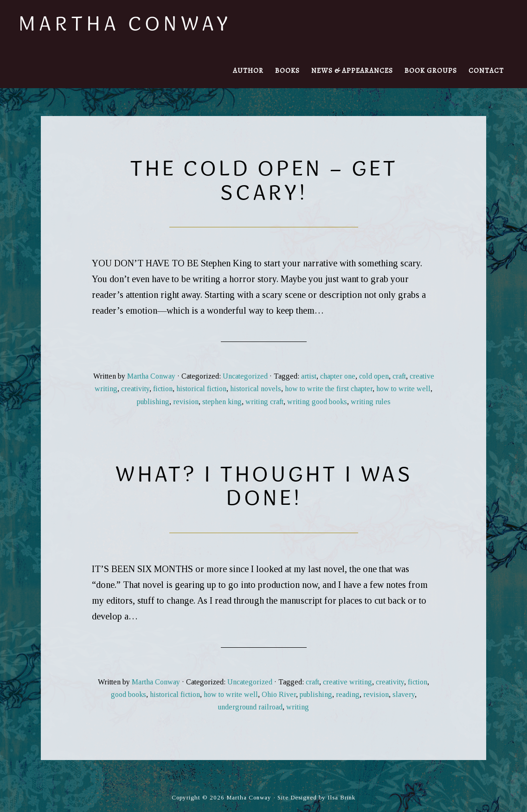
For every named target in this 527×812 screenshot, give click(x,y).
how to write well (403, 389)
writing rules (371, 402)
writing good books (317, 402)
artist (309, 376)
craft (399, 376)
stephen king (222, 402)
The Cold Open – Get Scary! (264, 180)
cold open (374, 376)
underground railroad (250, 707)
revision (186, 402)
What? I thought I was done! (264, 486)
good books (129, 694)
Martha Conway (125, 23)
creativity (135, 389)
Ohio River (279, 694)
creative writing (347, 682)
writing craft (264, 402)
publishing (153, 402)
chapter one (338, 376)
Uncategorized (245, 376)
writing (298, 707)
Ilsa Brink (341, 797)
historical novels (256, 389)
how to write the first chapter (329, 389)
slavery (404, 694)
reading (348, 694)
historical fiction (201, 389)
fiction (163, 389)
